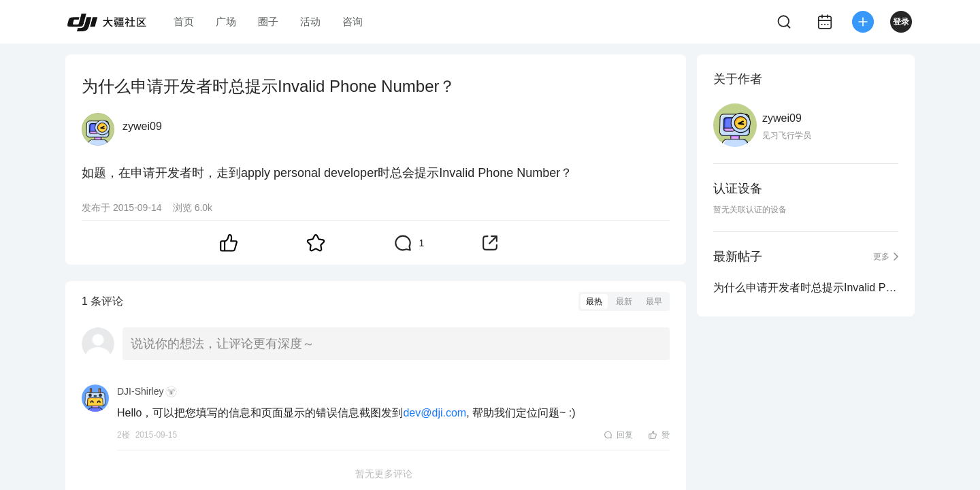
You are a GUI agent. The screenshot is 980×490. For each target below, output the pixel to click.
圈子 (268, 21)
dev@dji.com (435, 413)
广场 (226, 21)
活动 (310, 21)
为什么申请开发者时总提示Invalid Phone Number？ (806, 288)
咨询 (353, 21)
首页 (184, 21)
